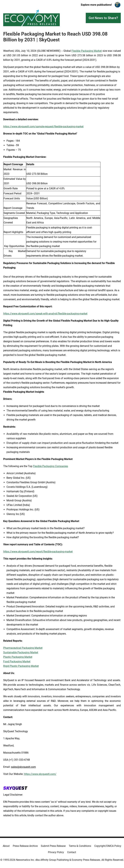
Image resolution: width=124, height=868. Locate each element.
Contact (72, 852)
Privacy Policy (56, 852)
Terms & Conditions (80, 846)
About (6, 846)
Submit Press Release (53, 846)
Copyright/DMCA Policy (108, 846)
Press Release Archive (25, 846)
